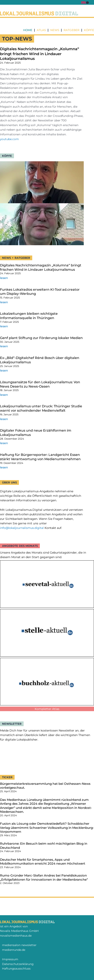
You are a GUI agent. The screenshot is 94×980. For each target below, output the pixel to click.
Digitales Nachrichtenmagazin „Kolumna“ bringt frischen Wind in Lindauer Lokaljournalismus (40, 54)
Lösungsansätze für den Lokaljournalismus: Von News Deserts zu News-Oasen (40, 384)
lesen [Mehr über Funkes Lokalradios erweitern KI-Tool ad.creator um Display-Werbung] (4, 302)
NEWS (6, 258)
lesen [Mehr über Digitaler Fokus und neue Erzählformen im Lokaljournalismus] (4, 443)
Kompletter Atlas (47, 709)
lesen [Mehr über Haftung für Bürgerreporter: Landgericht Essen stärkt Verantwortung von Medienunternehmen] (4, 467)
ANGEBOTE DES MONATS (20, 546)
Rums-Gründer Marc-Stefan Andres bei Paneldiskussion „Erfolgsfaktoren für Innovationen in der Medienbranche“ (44, 877)
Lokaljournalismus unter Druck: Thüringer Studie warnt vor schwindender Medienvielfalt (41, 408)
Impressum (10, 959)
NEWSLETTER (12, 724)
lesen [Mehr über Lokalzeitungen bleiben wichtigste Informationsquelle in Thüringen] (4, 326)
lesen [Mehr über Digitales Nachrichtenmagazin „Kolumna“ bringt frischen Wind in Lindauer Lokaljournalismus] (4, 278)
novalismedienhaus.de (16, 936)
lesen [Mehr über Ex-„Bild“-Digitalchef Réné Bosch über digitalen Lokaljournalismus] (4, 370)
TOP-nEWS (17, 39)
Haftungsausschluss (16, 968)
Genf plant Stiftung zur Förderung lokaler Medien (41, 338)
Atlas (41, 30)
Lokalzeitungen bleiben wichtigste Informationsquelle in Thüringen (29, 316)
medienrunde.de (14, 950)
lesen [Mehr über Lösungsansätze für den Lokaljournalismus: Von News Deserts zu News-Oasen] (4, 395)
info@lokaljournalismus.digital (22, 528)
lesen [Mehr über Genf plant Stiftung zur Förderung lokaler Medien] (4, 346)
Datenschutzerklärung (18, 964)
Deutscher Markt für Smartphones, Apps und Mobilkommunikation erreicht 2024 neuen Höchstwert (43, 862)
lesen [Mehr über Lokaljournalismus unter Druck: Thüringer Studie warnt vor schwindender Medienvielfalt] (4, 419)
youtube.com (9, 139)
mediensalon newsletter (19, 945)
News (55, 30)
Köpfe (89, 30)
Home (28, 30)
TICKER (7, 777)
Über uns (9, 482)
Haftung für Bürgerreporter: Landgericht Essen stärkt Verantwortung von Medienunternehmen (40, 457)
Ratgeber (72, 30)
